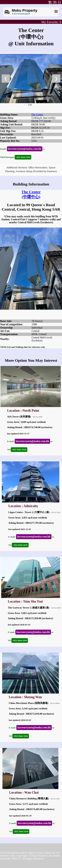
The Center (37, 115)
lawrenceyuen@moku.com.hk (25, 149)
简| (55, 2)
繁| (50, 2)
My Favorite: (51, 22)
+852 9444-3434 (23, 157)
